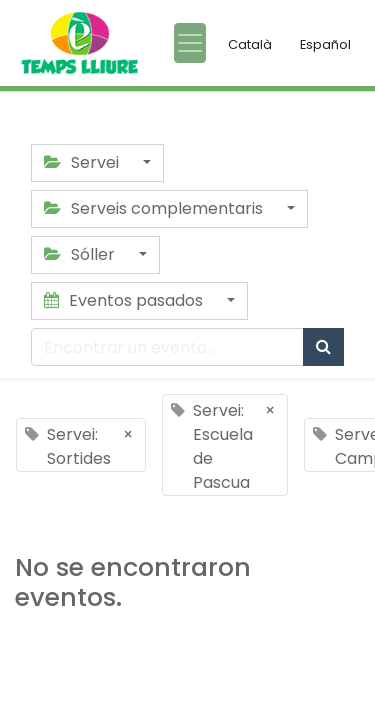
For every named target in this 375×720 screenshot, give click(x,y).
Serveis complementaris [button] (155, 208)
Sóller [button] (81, 254)
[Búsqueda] (323, 347)
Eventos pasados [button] (125, 300)
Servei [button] (83, 162)
